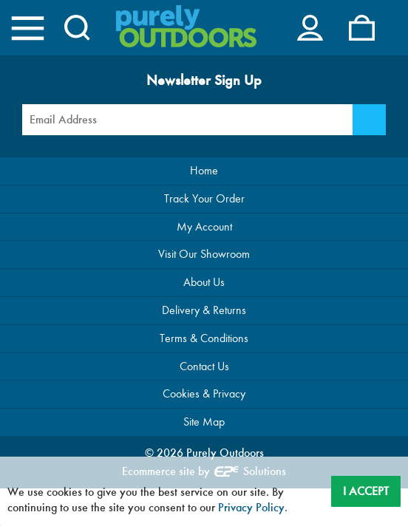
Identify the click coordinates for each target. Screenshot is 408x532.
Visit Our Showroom (204, 254)
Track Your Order (204, 198)
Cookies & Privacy (204, 393)
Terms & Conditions (204, 338)
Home (204, 170)
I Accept (366, 491)
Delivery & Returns (204, 310)
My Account (204, 226)
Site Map (204, 422)
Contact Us (204, 366)
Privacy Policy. (253, 507)
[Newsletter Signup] (369, 120)
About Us (204, 282)
